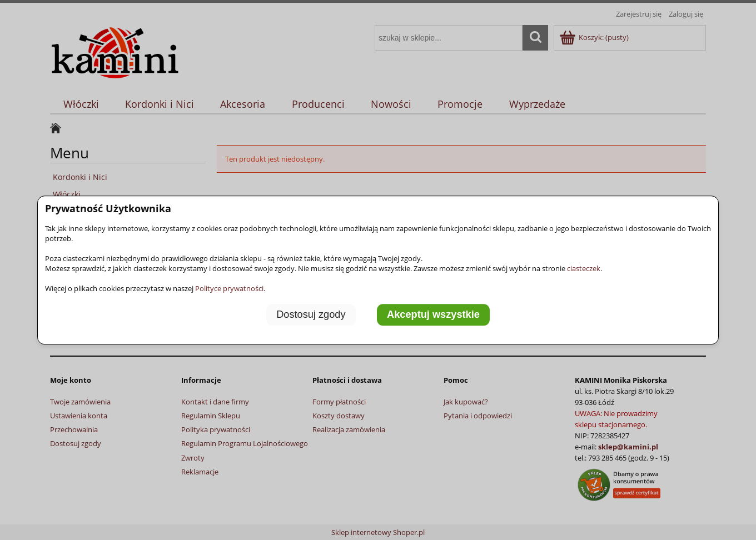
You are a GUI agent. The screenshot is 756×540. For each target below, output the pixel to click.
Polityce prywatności (229, 288)
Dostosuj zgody (311, 315)
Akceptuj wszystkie (433, 315)
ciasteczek (584, 268)
